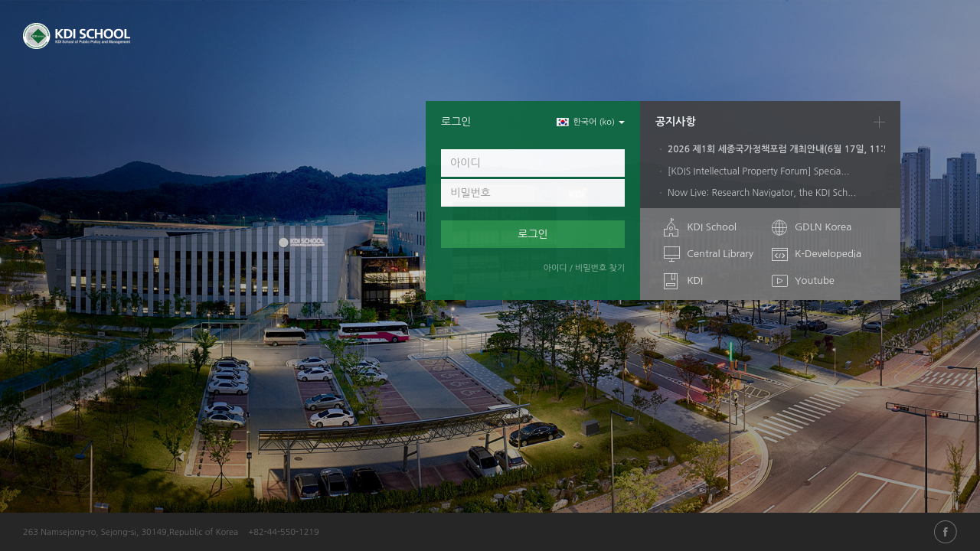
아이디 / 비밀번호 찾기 (584, 268)
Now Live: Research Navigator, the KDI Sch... (762, 193)
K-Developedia (828, 254)
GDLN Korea (823, 227)
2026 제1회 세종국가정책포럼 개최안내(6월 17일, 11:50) (790, 149)
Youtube (815, 280)
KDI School (712, 227)
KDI (695, 280)
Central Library (720, 254)
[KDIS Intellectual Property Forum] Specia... (758, 171)
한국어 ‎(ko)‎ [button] (591, 122)
